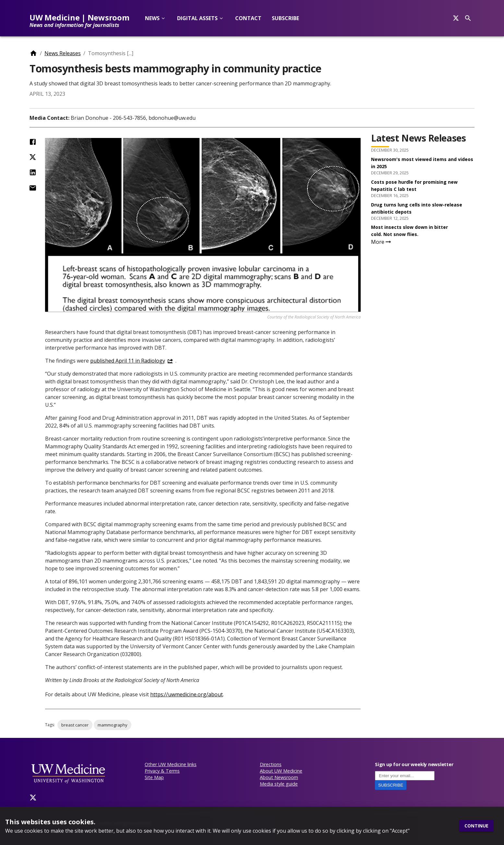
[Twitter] (33, 798)
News (152, 18)
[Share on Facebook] (33, 142)
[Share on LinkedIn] (33, 172)
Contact (248, 18)
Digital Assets (197, 18)
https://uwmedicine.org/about (186, 694)
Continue (476, 826)
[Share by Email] (33, 188)
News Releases (63, 53)
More (382, 242)
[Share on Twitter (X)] (33, 157)
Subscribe (285, 18)
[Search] (456, 18)
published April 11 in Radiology (128, 361)
